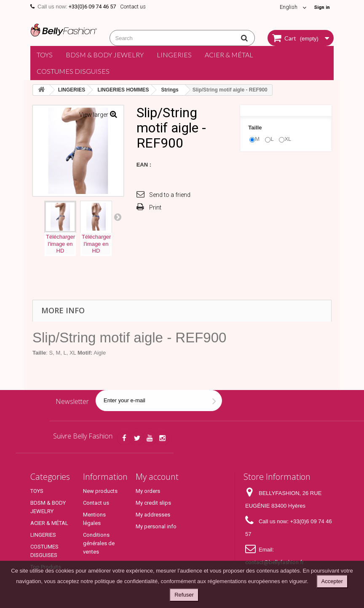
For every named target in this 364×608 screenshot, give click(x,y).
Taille (256, 128)
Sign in (321, 7)
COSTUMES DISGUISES (73, 71)
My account (157, 477)
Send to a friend (170, 195)
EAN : (144, 165)
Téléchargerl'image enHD (60, 244)
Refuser (184, 595)
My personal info (156, 526)
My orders (148, 491)
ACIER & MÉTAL (229, 55)
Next (118, 217)
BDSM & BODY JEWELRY (105, 55)
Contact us (133, 7)
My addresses (153, 515)
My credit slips (153, 503)
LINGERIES (174, 55)
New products (100, 491)
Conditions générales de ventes (99, 543)
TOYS (45, 55)
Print (155, 207)
